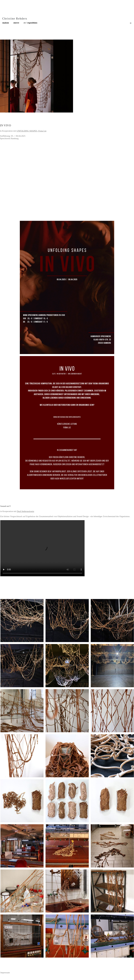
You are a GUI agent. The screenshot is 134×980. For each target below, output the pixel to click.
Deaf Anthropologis (25, 511)
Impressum (5, 973)
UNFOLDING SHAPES (27, 131)
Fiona (41, 131)
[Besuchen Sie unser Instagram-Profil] (131, 23)
